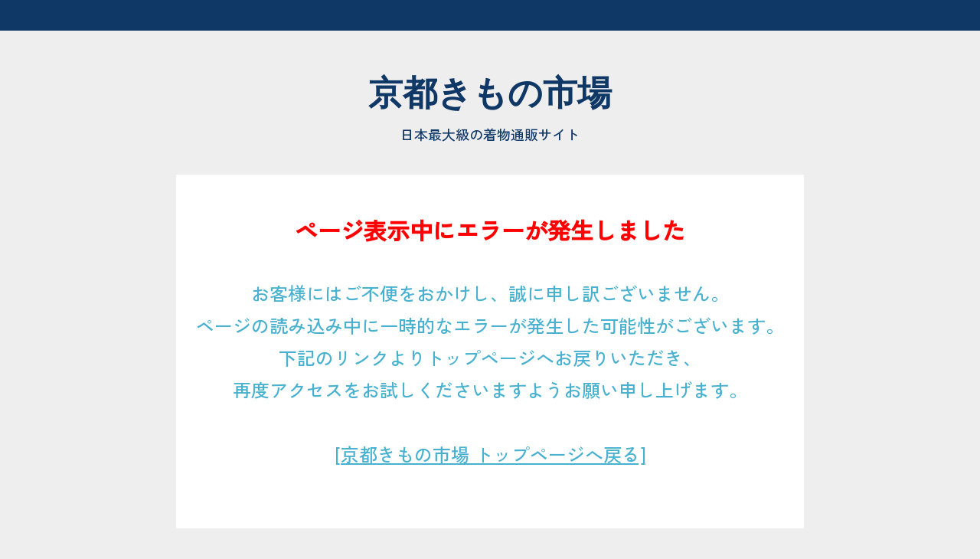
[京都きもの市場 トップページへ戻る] (490, 454)
